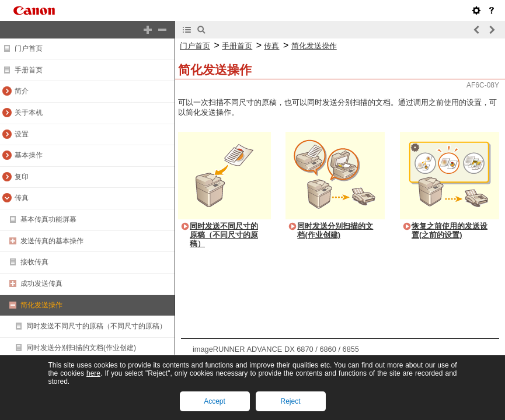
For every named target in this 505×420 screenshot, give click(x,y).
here (93, 373)
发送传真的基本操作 (52, 241)
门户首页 (29, 48)
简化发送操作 (41, 305)
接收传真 (34, 262)
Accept (215, 401)
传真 (22, 198)
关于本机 (29, 113)
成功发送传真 (41, 283)
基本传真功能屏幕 (48, 219)
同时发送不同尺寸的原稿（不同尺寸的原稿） (96, 326)
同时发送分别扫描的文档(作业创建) (81, 348)
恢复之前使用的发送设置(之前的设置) (450, 230)
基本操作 (29, 155)
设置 (22, 134)
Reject (290, 401)
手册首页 (29, 70)
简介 (22, 91)
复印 (22, 177)
